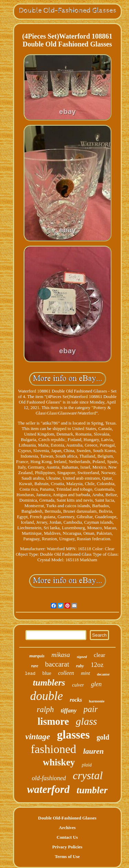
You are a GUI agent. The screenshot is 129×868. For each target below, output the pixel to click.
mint (85, 673)
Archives (67, 828)
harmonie (96, 701)
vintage (37, 736)
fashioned (53, 749)
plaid (87, 765)
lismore (53, 721)
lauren (94, 751)
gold (103, 737)
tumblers (49, 683)
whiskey (59, 762)
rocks (76, 700)
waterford (48, 789)
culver (78, 685)
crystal (88, 775)
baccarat (57, 664)
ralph (45, 709)
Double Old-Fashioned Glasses (67, 818)
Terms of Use (67, 856)
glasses (73, 735)
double (46, 696)
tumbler (92, 790)
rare (35, 666)
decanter (103, 674)
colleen (66, 673)
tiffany (69, 710)
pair (91, 709)
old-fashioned (49, 778)
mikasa (61, 655)
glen (96, 684)
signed (82, 657)
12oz (97, 665)
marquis (37, 656)
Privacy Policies (67, 847)
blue (47, 673)
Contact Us (67, 837)
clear (100, 655)
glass (86, 721)
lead (30, 674)
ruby (80, 666)
